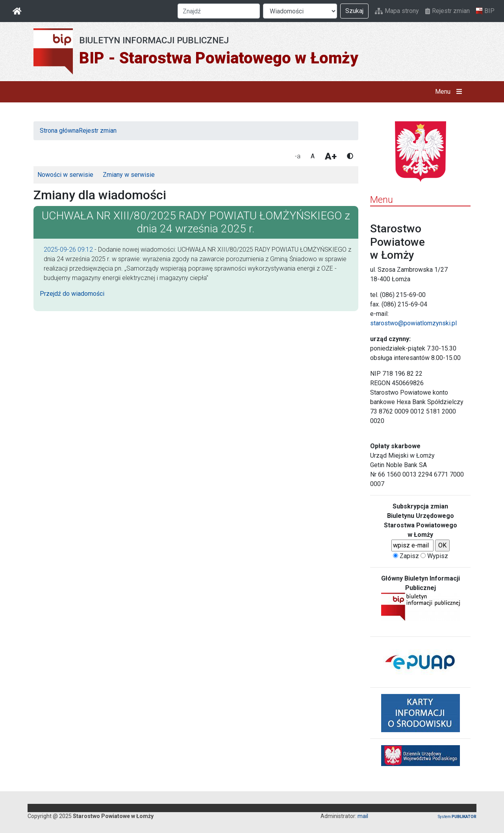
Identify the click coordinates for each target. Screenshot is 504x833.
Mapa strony (397, 11)
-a (298, 156)
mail (363, 816)
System (457, 817)
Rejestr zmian (447, 11)
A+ (331, 156)
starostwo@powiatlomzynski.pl (413, 323)
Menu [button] (450, 92)
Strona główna (59, 131)
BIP (485, 11)
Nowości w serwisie (65, 175)
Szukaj (354, 11)
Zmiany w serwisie (129, 175)
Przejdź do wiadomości (72, 294)
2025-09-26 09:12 (68, 250)
